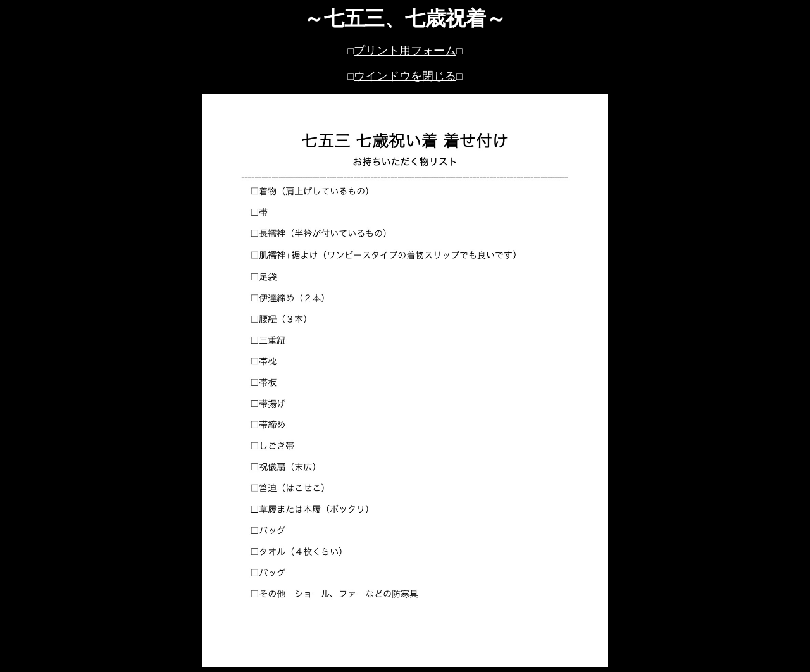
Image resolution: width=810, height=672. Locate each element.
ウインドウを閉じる (405, 76)
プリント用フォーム (405, 51)
